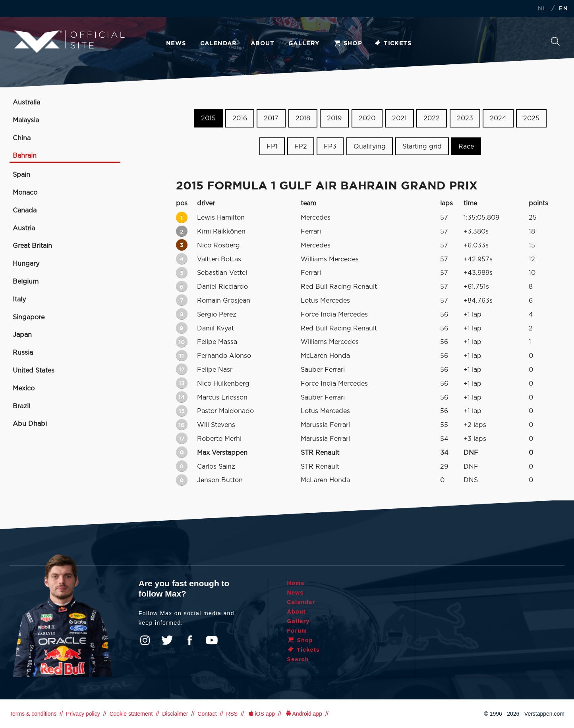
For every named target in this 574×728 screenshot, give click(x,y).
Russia (23, 353)
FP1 (272, 147)
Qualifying (370, 147)
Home (296, 583)
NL (542, 9)
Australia (26, 102)
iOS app (261, 714)
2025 (531, 118)
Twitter (167, 640)
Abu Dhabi (30, 424)
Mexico (24, 388)
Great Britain (32, 246)
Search (555, 41)
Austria (24, 228)
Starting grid (422, 147)
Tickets (393, 44)
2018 (303, 118)
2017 (271, 118)
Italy (19, 299)
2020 (367, 118)
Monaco (25, 193)
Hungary (26, 264)
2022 (432, 118)
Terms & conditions (33, 714)
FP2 (301, 147)
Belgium (26, 282)
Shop (348, 44)
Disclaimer (175, 714)
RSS (232, 714)
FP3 (330, 147)
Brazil (21, 406)
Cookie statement (131, 714)
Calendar (218, 44)
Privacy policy (83, 714)
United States (34, 371)
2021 (399, 118)
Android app (303, 714)
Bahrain (25, 156)
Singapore (29, 317)
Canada (25, 210)
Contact (207, 714)
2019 (334, 118)
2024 (498, 118)
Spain (21, 175)
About (263, 44)
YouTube (212, 640)
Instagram (145, 640)
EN (563, 9)
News (176, 44)
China (22, 138)
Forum (297, 631)
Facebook (189, 640)
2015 (208, 118)
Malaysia (26, 120)
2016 (240, 118)
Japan (22, 335)
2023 (465, 118)
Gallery (304, 44)
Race (466, 147)
